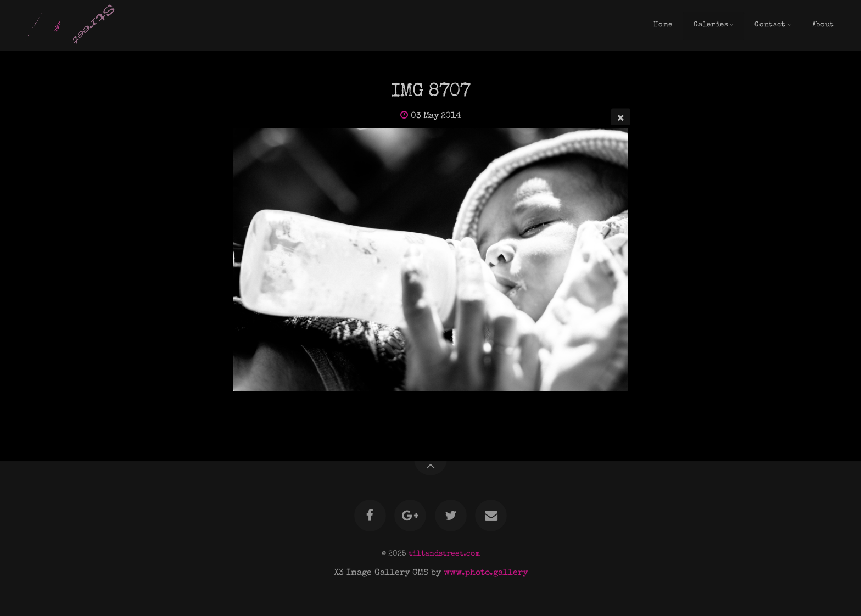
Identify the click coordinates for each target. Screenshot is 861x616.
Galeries (711, 25)
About (823, 25)
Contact (770, 25)
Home (663, 25)
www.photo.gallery (486, 573)
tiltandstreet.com (444, 554)
